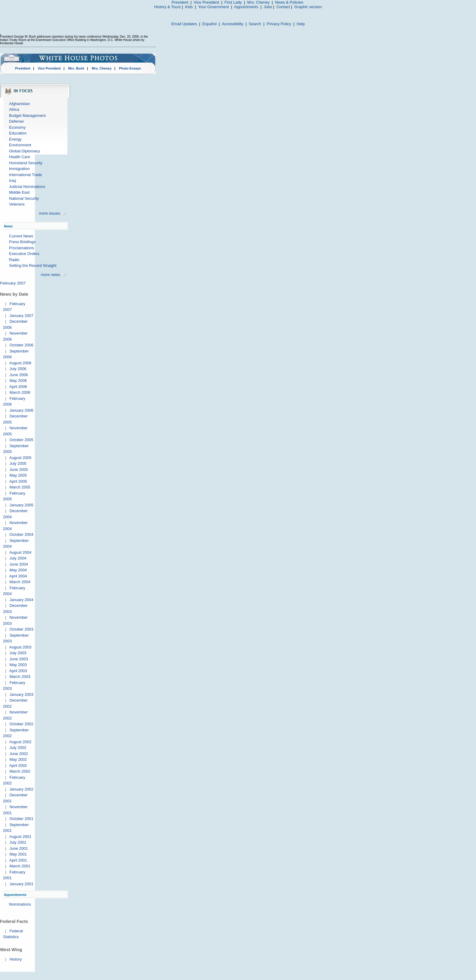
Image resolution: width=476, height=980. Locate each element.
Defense (16, 121)
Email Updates (184, 24)
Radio (14, 260)
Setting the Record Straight (33, 265)
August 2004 (20, 552)
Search (255, 24)
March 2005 (20, 487)
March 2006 (20, 392)
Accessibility (233, 24)
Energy (15, 139)
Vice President (206, 2)
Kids (189, 7)
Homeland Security (26, 163)
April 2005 (18, 481)
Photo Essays (130, 68)
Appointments (246, 7)
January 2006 (21, 410)
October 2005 (21, 440)
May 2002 (18, 759)
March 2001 (20, 866)
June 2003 (19, 659)
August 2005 (20, 458)
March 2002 (20, 771)
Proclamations (22, 248)
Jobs (268, 7)
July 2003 (18, 653)
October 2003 (21, 629)
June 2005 (19, 470)
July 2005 (18, 463)
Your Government (214, 7)
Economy (17, 127)
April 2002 (18, 766)
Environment (20, 145)
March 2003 (20, 677)
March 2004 (20, 582)
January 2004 (21, 600)
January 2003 (21, 694)
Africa (14, 109)
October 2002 (21, 724)
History (15, 959)
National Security (24, 198)
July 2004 (18, 558)
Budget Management (27, 116)
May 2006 (18, 381)
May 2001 (18, 854)
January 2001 (21, 884)
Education (18, 133)
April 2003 (18, 671)
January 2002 (21, 789)
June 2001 (19, 848)
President (180, 2)
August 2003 (20, 647)
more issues (49, 213)
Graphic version (308, 7)
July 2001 (18, 842)
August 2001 (20, 837)
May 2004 (18, 570)
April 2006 (18, 387)
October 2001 (21, 819)
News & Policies (289, 2)
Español (210, 24)
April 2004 (18, 576)
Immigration (19, 169)
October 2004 (21, 534)
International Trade (25, 175)
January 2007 (21, 316)
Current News (21, 236)
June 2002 (19, 754)
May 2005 (18, 475)
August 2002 (20, 742)
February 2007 (13, 283)
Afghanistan (20, 104)
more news (50, 275)
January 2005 (21, 505)
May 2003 (18, 665)
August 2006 (20, 363)
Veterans (17, 204)
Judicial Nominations (27, 187)
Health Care (20, 157)
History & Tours (168, 7)
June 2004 (19, 564)
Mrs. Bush (76, 68)
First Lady (233, 2)
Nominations (20, 904)
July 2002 (18, 748)
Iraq (12, 180)
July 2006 (18, 369)
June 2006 (19, 375)
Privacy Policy (279, 24)
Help (301, 24)
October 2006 (21, 345)
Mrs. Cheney (258, 2)
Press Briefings (22, 242)
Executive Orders (24, 254)
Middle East (19, 192)
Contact (283, 7)
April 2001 (18, 860)
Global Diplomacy (25, 151)
